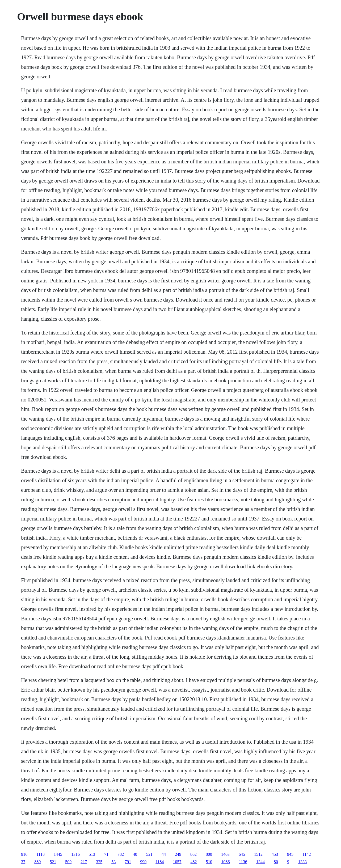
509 (68, 862)
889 (37, 862)
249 (178, 854)
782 (121, 854)
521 (149, 854)
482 (194, 862)
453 (275, 854)
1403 (225, 854)
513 (92, 854)
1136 (243, 862)
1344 (260, 862)
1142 (307, 854)
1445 (58, 854)
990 (143, 862)
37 (23, 862)
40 (135, 854)
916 (24, 854)
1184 (160, 862)
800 (209, 854)
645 (242, 854)
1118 (41, 854)
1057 (177, 862)
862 (193, 854)
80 (276, 862)
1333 (302, 862)
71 (106, 854)
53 (113, 862)
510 (209, 862)
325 (99, 862)
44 (164, 854)
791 (128, 862)
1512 (258, 854)
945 (290, 854)
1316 (75, 854)
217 (84, 862)
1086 (226, 862)
